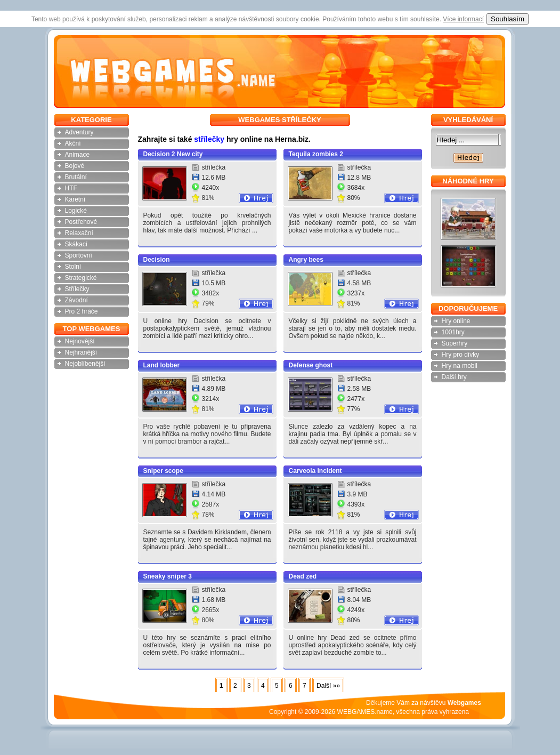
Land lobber (162, 365)
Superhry (455, 343)
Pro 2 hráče (82, 311)
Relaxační (79, 233)
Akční (73, 143)
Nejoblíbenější (85, 364)
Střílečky (77, 289)
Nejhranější (81, 352)
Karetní (75, 199)
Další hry (454, 377)
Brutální (76, 177)
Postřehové (81, 222)
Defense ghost (311, 365)
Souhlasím (508, 19)
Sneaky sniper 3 (168, 576)
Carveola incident (315, 471)
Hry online (456, 321)
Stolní (73, 267)
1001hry (453, 332)
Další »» (328, 686)
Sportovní (79, 255)
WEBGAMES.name (365, 712)
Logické (76, 211)
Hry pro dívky (461, 355)
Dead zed (303, 576)
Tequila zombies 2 (316, 154)
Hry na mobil (460, 366)
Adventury (79, 132)
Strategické (81, 278)
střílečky (209, 139)
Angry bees (306, 260)
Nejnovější (80, 341)
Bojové (75, 166)
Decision (157, 260)
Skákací (76, 244)
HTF (71, 188)
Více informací (463, 19)
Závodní (76, 300)
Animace (78, 155)
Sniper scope (163, 471)
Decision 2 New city (173, 154)
